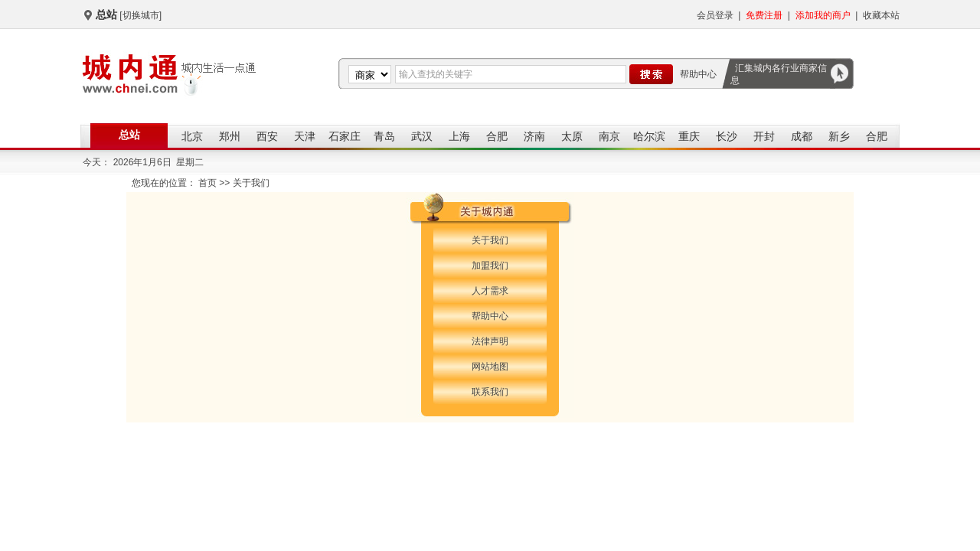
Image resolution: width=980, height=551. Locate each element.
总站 (129, 135)
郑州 (230, 136)
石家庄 (345, 136)
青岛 (384, 136)
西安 (267, 136)
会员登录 (715, 15)
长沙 (727, 136)
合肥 (497, 136)
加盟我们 (490, 266)
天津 (305, 136)
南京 (609, 136)
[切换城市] (140, 15)
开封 (764, 136)
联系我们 (490, 392)
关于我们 (490, 240)
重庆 (689, 136)
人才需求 (490, 291)
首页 (207, 183)
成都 (802, 136)
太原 (572, 136)
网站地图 (490, 367)
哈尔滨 (649, 136)
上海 (459, 136)
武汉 (422, 136)
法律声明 (490, 341)
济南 (534, 136)
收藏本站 (881, 15)
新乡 (839, 136)
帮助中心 (698, 74)
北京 (192, 136)
